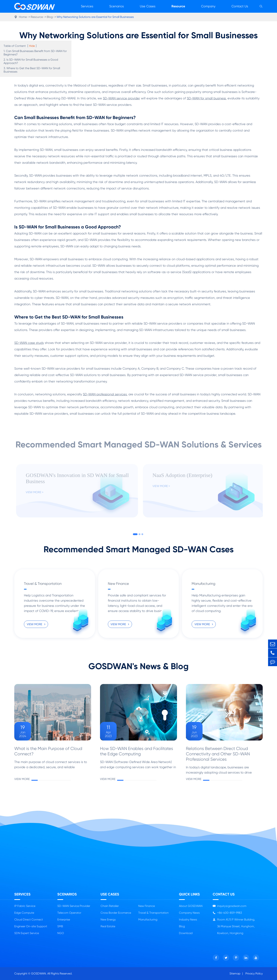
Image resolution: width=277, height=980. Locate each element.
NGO (61, 933)
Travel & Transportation (43, 584)
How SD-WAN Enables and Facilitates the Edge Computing (137, 751)
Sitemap (235, 973)
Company (208, 6)
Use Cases (148, 6)
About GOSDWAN (191, 906)
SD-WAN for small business (206, 98)
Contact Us (240, 6)
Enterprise (64, 919)
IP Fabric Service (25, 906)
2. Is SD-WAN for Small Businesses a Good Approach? (31, 61)
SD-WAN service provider (121, 98)
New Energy (108, 919)
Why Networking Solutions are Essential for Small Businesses (95, 17)
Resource (178, 6)
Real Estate (108, 926)
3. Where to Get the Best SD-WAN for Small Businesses (32, 70)
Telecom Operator (69, 913)
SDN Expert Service (27, 933)
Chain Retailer (110, 906)
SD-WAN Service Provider (74, 906)
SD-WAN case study (29, 343)
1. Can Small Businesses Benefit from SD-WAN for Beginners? (35, 53)
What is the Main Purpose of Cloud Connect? (48, 751)
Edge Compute (24, 913)
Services (87, 6)
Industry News (188, 919)
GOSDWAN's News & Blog (138, 666)
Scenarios (117, 6)
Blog (50, 17)
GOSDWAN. (39, 973)
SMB (60, 926)
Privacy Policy (254, 973)
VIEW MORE (36, 624)
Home (23, 17)
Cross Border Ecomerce (116, 913)
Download (186, 933)
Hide (32, 46)
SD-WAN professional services (105, 394)
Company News (189, 913)
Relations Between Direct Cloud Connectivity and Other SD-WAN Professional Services (218, 754)
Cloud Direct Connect (29, 919)
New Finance (118, 584)
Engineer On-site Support (31, 926)
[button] (135, 534)
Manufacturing (204, 584)
